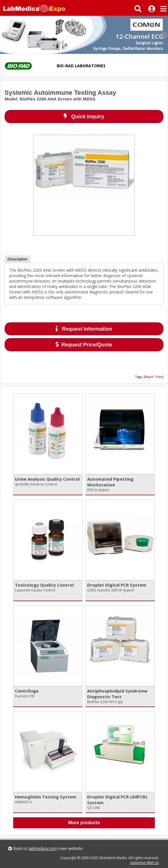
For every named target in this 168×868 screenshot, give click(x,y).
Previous (4, 35)
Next (164, 35)
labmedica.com (43, 848)
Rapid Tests (154, 377)
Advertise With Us (144, 863)
